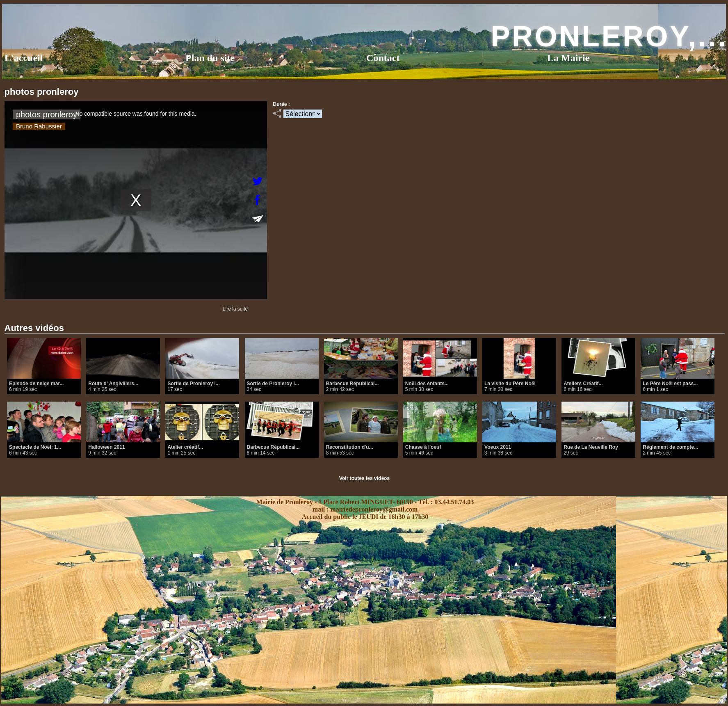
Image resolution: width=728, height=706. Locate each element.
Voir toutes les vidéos (364, 478)
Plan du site (210, 58)
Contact (383, 58)
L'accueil (24, 58)
